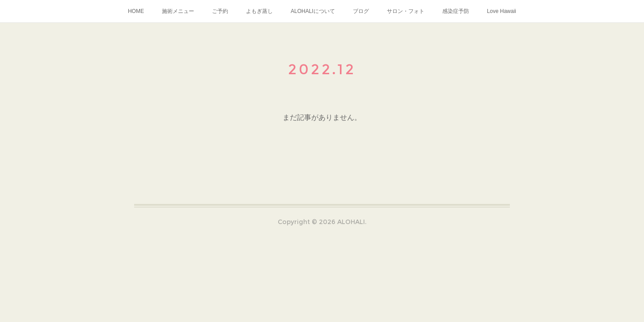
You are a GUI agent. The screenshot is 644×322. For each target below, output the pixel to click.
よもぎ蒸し (259, 11)
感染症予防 (456, 11)
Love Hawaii (502, 11)
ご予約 (220, 11)
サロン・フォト (406, 11)
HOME (136, 11)
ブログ (361, 11)
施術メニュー (178, 11)
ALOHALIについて (313, 11)
